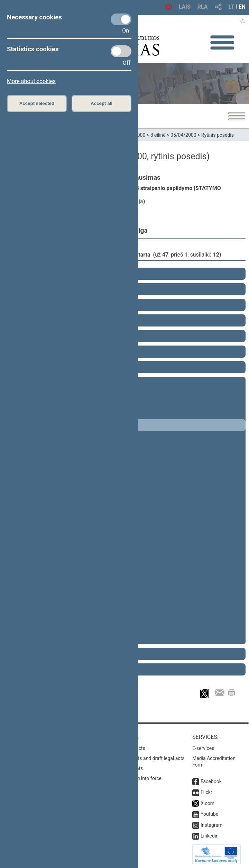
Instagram (211, 825)
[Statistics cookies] (121, 51)
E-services (203, 748)
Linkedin (210, 836)
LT (232, 7)
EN (242, 7)
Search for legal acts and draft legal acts (141, 758)
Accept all (102, 103)
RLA (203, 7)
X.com (207, 803)
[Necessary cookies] (121, 19)
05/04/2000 (183, 135)
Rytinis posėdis (218, 135)
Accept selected (37, 103)
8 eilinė (158, 135)
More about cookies (31, 81)
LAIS (185, 7)
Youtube (209, 814)
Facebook (211, 781)
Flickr (206, 792)
